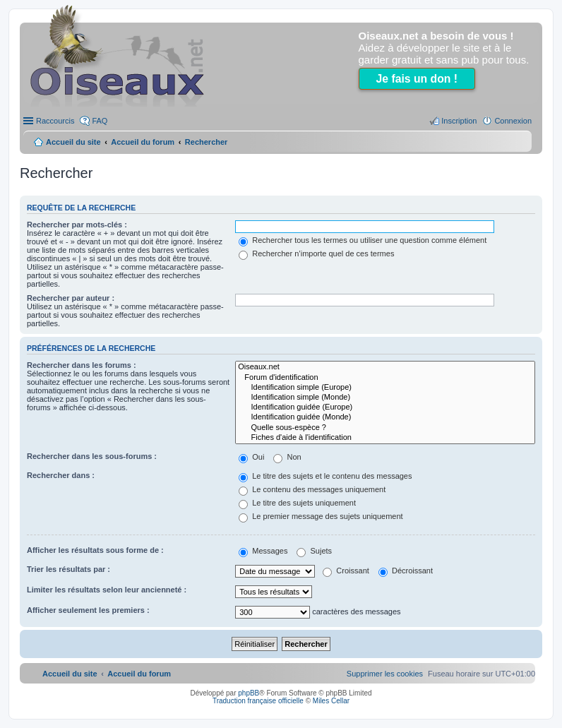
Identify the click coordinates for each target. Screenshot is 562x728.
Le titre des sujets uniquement (297, 503)
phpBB (249, 693)
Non (287, 457)
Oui (251, 457)
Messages (263, 551)
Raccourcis (55, 121)
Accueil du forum (143, 142)
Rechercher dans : (61, 475)
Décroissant (406, 571)
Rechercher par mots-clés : (77, 225)
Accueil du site (73, 142)
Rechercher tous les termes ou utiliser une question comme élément (363, 240)
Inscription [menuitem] (459, 121)
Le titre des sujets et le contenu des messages (325, 476)
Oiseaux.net (385, 367)
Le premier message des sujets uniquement (321, 516)
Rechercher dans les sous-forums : (92, 456)
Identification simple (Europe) (385, 388)
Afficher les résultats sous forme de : (95, 550)
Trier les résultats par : (68, 569)
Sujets (314, 551)
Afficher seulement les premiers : (88, 610)
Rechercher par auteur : (71, 298)
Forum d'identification (385, 378)
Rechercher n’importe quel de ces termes (316, 253)
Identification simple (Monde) (385, 398)
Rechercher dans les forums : (82, 365)
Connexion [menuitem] (513, 121)
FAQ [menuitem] (100, 121)
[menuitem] (385, 674)
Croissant (346, 571)
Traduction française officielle (258, 701)
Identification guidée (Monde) (385, 417)
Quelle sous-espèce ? (385, 428)
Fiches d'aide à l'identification (385, 438)
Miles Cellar (331, 701)
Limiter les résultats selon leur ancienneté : (107, 590)
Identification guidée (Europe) (385, 407)
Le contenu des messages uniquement (312, 489)
